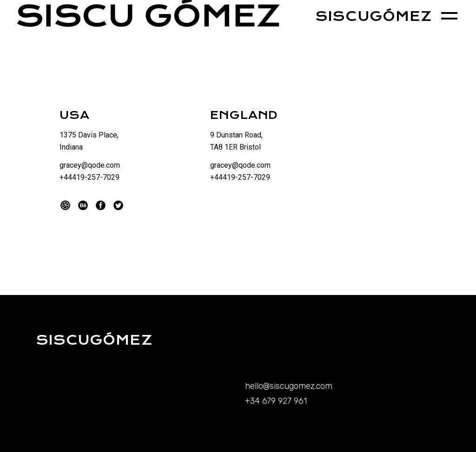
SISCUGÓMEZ (374, 16)
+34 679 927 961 (276, 401)
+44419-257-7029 (89, 177)
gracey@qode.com (90, 165)
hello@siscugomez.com (289, 386)
